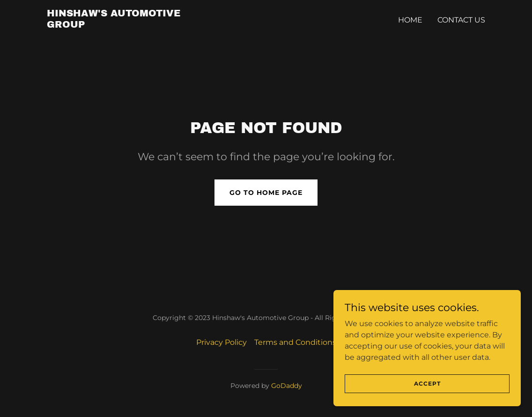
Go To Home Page (266, 193)
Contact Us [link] (461, 20)
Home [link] (410, 20)
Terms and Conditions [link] (295, 342)
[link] (124, 25)
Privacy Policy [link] (222, 342)
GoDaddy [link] (287, 386)
